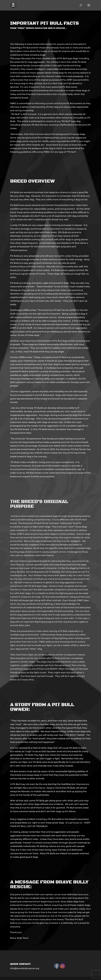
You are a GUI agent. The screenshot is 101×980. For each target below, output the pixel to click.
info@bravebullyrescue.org (25, 968)
